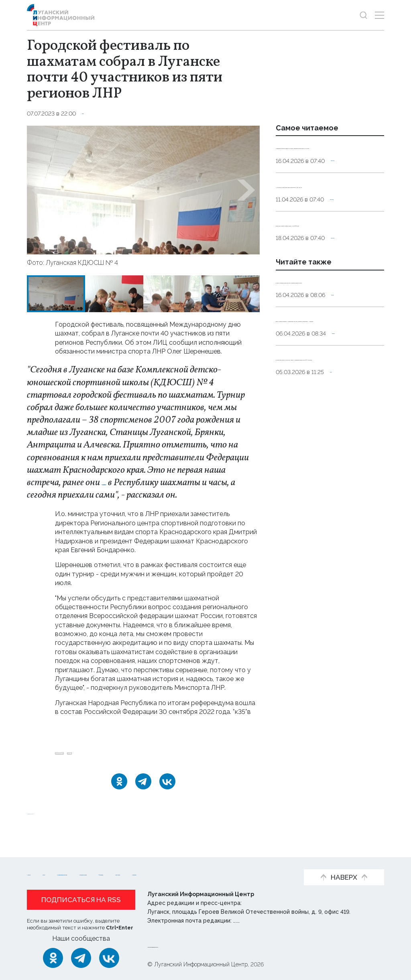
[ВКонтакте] (167, 789)
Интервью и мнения (238, 861)
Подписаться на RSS (81, 900)
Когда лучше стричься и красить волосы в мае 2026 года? (323, 277)
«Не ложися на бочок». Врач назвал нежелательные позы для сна (326, 221)
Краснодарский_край (88, 757)
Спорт (91, 114)
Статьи (79, 861)
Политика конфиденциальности (196, 945)
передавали (123, 483)
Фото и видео (50, 873)
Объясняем (161, 873)
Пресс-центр (107, 873)
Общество (346, 187)
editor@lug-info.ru (260, 921)
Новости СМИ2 (51, 820)
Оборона (344, 375)
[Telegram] (143, 789)
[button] (41, 190)
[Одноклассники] (119, 789)
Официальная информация (148, 861)
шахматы (139, 757)
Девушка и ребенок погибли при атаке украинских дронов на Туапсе (327, 352)
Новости (41, 861)
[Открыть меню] (379, 15)
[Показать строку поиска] (363, 15)
